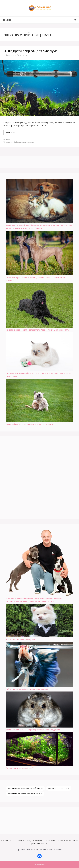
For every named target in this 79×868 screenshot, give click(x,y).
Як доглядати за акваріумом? (20, 768)
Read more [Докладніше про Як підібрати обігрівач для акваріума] (11, 132)
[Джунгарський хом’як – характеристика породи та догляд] (39, 710)
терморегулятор (28, 142)
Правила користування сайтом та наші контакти (39, 850)
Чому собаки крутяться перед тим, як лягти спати (29, 424)
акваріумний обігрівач (14, 142)
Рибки (8, 139)
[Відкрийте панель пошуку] (75, 20)
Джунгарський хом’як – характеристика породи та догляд (33, 730)
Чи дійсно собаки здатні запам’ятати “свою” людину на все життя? (37, 330)
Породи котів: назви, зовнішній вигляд (25, 794)
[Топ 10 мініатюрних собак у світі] (39, 621)
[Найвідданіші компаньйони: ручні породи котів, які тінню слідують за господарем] (39, 352)
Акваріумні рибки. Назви (59, 788)
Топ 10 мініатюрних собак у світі (21, 640)
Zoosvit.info (40, 865)
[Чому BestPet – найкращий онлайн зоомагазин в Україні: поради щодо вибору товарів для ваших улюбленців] (39, 201)
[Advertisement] (24, 477)
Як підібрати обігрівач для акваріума (31, 51)
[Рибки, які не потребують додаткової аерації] (39, 665)
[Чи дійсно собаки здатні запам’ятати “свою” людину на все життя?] (39, 306)
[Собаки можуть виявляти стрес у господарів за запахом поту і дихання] (39, 254)
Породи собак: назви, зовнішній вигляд (25, 788)
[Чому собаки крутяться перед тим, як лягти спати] (39, 401)
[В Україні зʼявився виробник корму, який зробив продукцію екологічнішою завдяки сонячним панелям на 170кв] (39, 563)
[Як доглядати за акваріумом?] (39, 749)
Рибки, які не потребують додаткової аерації (27, 689)
